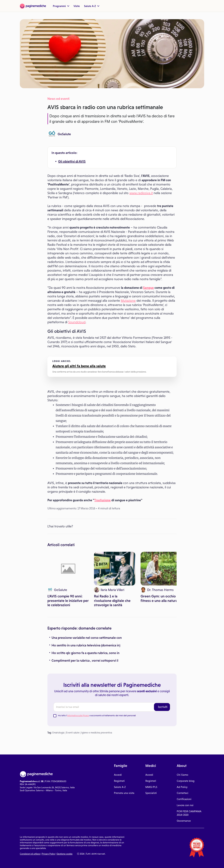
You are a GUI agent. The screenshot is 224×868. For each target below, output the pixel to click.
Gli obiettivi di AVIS (72, 161)
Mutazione (128, 301)
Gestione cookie (65, 854)
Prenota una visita (124, 793)
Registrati (119, 781)
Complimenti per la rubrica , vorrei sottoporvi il (85, 660)
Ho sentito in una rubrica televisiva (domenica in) (86, 645)
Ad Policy (182, 787)
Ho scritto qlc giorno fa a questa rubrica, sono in (85, 653)
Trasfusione (103, 500)
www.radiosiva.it (141, 193)
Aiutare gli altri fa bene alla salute (79, 366)
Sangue (148, 288)
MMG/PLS (151, 787)
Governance (184, 821)
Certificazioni (184, 799)
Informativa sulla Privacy (78, 716)
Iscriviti (163, 707)
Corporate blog (186, 781)
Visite (77, 6)
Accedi (118, 775)
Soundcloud (77, 322)
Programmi (61, 6)
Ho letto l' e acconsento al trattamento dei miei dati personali (97, 716)
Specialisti (151, 793)
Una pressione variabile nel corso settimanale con (87, 638)
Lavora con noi (185, 805)
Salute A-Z (92, 6)
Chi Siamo (182, 775)
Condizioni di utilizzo (30, 854)
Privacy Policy (48, 854)
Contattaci (183, 793)
